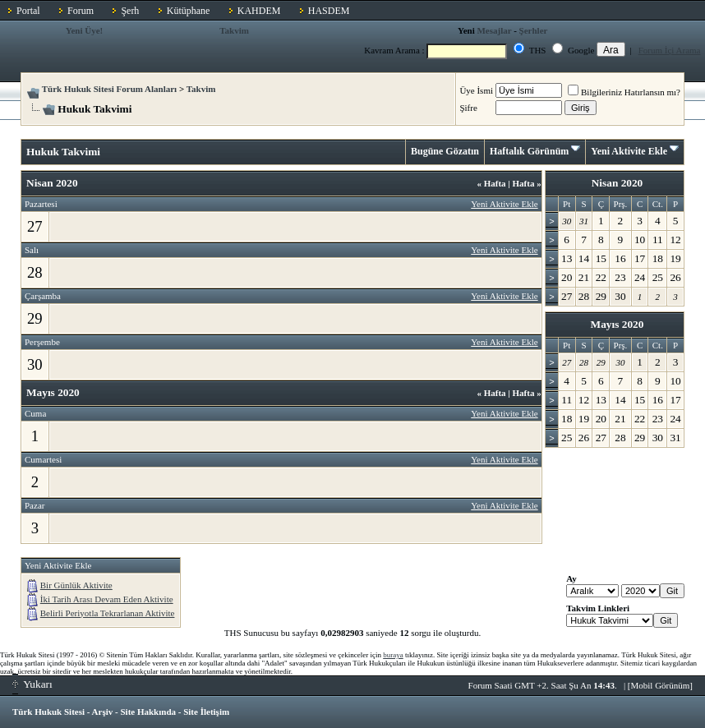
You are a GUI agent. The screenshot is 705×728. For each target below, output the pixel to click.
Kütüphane (189, 11)
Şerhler (534, 30)
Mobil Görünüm (661, 685)
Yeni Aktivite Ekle (629, 151)
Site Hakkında (148, 712)
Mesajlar (494, 30)
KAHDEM (259, 11)
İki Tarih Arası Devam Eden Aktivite (107, 599)
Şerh (130, 11)
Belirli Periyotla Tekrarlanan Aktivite (108, 613)
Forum (81, 11)
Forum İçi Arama (670, 50)
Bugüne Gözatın (445, 151)
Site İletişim (206, 712)
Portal (28, 11)
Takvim (234, 30)
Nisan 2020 (617, 183)
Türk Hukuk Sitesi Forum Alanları (109, 89)
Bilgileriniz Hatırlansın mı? (624, 92)
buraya (393, 655)
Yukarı (32, 684)
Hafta (491, 183)
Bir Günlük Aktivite (76, 585)
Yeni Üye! (85, 30)
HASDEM (329, 11)
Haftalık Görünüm (529, 151)
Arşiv (103, 712)
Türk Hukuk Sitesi (48, 712)
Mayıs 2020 (617, 324)
